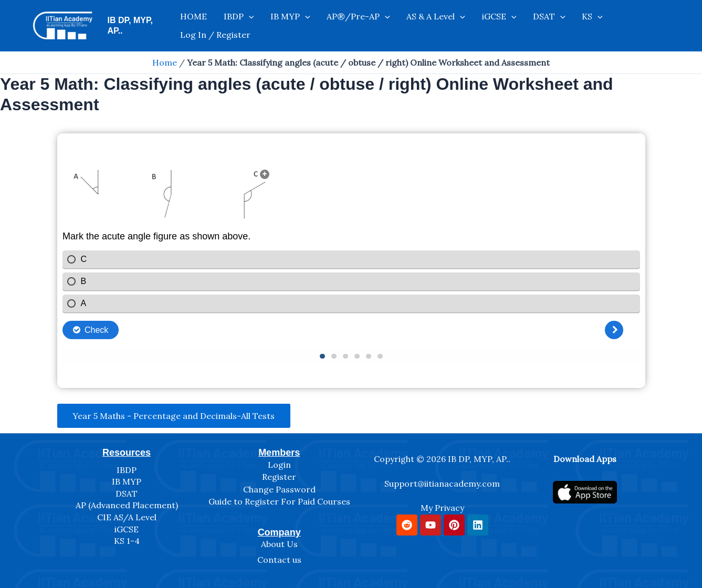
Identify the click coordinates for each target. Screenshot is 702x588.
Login (279, 465)
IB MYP (284, 26)
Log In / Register (611, 26)
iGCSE (474, 26)
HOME (199, 26)
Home (165, 62)
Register (279, 477)
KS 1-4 (127, 541)
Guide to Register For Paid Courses (279, 502)
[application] (248, 26)
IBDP (238, 26)
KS (556, 26)
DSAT (518, 26)
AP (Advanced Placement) (127, 506)
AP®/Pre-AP (346, 26)
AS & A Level (417, 26)
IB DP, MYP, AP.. (139, 25)
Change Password (279, 489)
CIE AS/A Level (127, 517)
